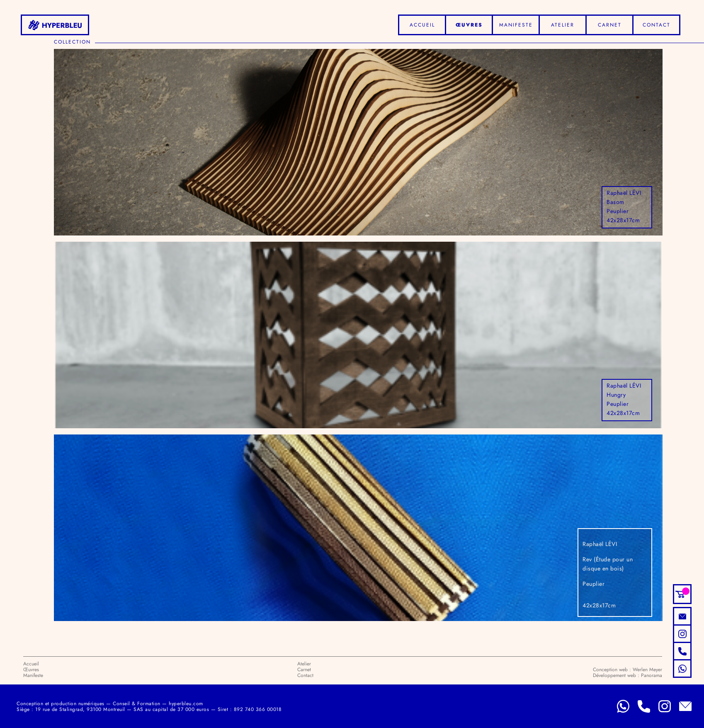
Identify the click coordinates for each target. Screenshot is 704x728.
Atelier (563, 25)
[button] (682, 594)
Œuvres (469, 25)
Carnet (610, 25)
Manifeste (516, 25)
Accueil (422, 25)
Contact (657, 25)
